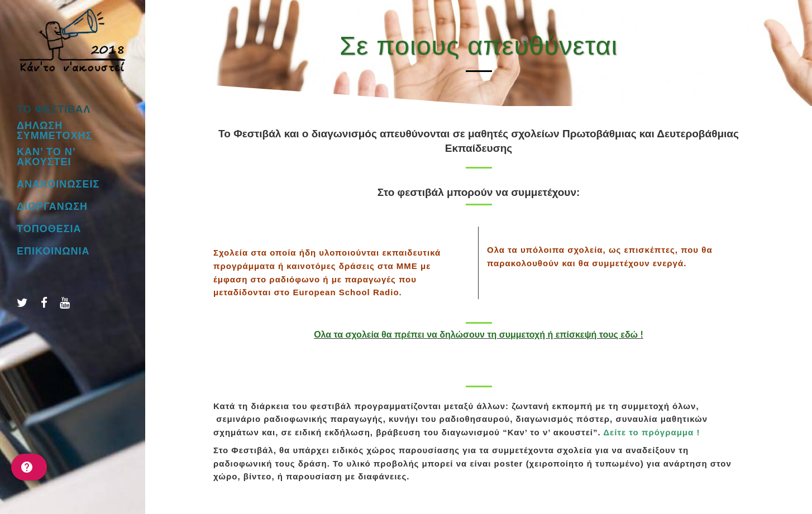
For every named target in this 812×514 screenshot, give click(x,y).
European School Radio (346, 292)
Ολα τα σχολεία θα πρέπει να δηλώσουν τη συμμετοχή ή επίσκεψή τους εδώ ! (479, 335)
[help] (29, 467)
